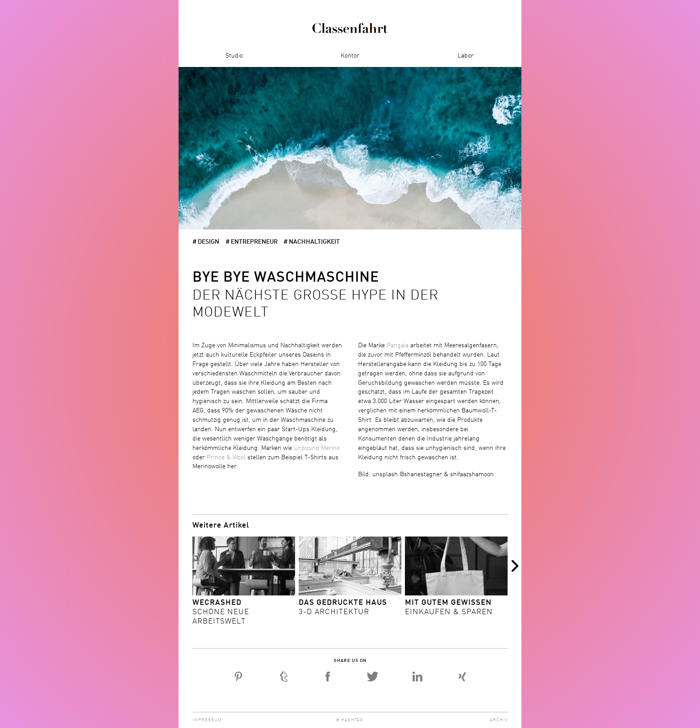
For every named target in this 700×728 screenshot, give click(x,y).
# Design (206, 242)
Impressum (207, 720)
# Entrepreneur (252, 242)
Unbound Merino (317, 448)
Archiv (499, 720)
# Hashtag (350, 720)
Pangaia (398, 345)
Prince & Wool (226, 458)
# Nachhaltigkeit (312, 242)
